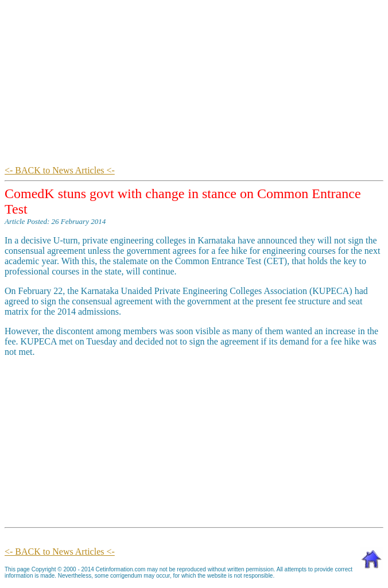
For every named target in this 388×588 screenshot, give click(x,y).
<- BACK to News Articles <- (60, 170)
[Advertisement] (196, 85)
